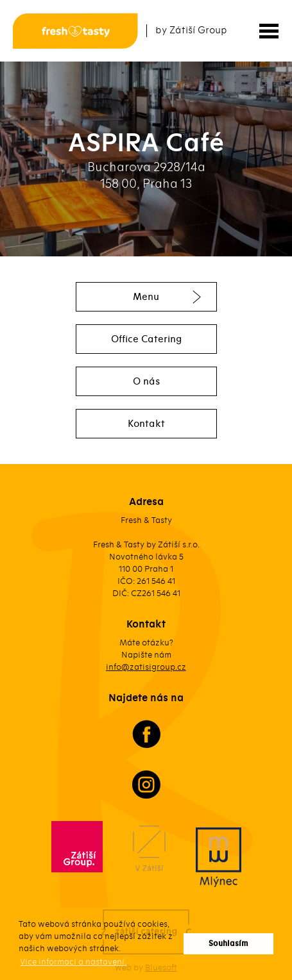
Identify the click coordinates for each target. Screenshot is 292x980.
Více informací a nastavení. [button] (73, 962)
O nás (146, 381)
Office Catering (146, 339)
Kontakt (146, 424)
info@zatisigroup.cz (146, 667)
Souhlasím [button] (228, 944)
